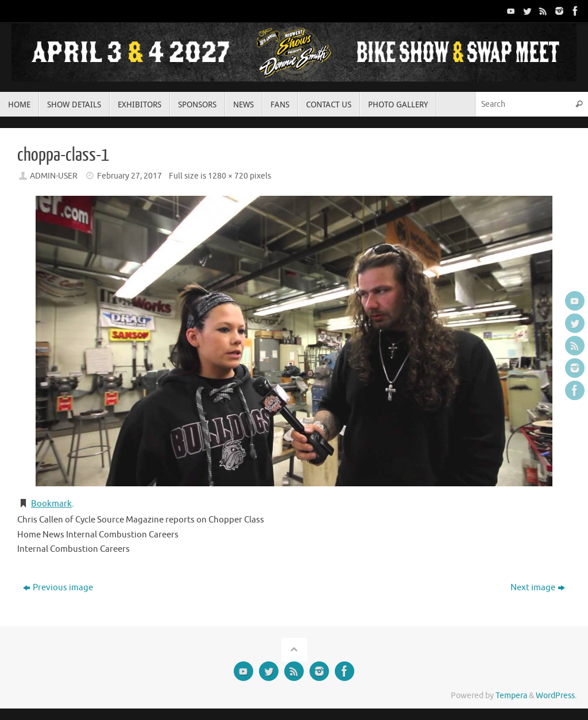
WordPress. (556, 696)
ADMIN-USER (54, 176)
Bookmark (51, 504)
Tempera (511, 696)
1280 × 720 (228, 176)
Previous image (58, 588)
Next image (538, 588)
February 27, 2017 (129, 176)
